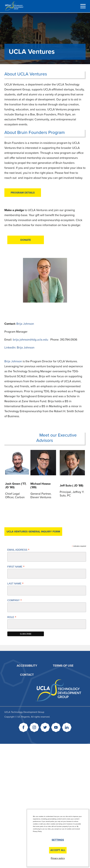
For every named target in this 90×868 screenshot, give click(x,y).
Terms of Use (63, 666)
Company (15, 600)
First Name (16, 567)
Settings (58, 840)
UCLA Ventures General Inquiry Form (33, 532)
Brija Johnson (25, 324)
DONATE (26, 240)
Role (12, 617)
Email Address (18, 550)
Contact (27, 675)
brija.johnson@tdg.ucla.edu (31, 340)
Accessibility (27, 666)
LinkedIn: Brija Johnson (19, 348)
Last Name (15, 584)
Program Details (23, 193)
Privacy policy (58, 858)
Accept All (58, 850)
